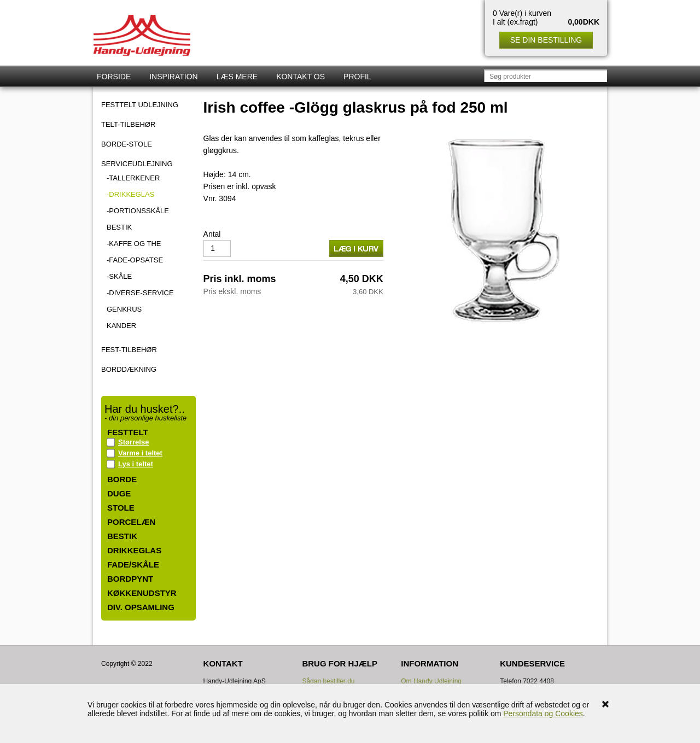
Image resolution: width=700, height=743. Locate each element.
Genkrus (124, 309)
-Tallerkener (133, 178)
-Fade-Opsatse (135, 260)
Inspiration (173, 77)
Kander (121, 326)
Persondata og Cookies (543, 713)
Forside (114, 77)
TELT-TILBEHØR (128, 125)
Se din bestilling (546, 40)
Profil (357, 77)
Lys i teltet (136, 464)
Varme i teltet (140, 453)
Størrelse (133, 442)
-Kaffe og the (134, 244)
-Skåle (119, 276)
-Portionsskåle (138, 211)
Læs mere (237, 77)
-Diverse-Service (140, 293)
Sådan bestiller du (328, 681)
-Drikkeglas (130, 194)
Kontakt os (301, 77)
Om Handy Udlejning (431, 681)
